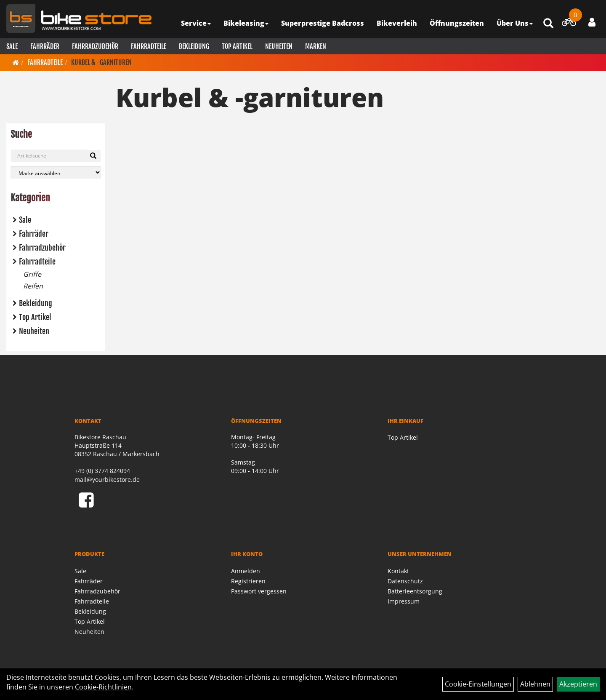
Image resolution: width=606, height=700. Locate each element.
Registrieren (248, 581)
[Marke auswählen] (56, 172)
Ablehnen (535, 684)
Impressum (404, 601)
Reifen (33, 286)
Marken (316, 46)
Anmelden (246, 571)
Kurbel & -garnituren (101, 62)
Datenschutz (405, 581)
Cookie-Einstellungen (478, 684)
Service (196, 23)
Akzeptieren (578, 684)
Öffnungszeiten (457, 23)
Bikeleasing (246, 23)
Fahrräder (45, 46)
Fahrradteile (149, 46)
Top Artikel (237, 46)
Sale (12, 46)
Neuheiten (279, 46)
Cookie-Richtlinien (103, 687)
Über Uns (515, 23)
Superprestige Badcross (323, 23)
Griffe (32, 274)
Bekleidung (194, 46)
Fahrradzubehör (95, 46)
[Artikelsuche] (548, 24)
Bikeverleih (397, 23)
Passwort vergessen (259, 591)
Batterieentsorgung (415, 591)
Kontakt (398, 571)
